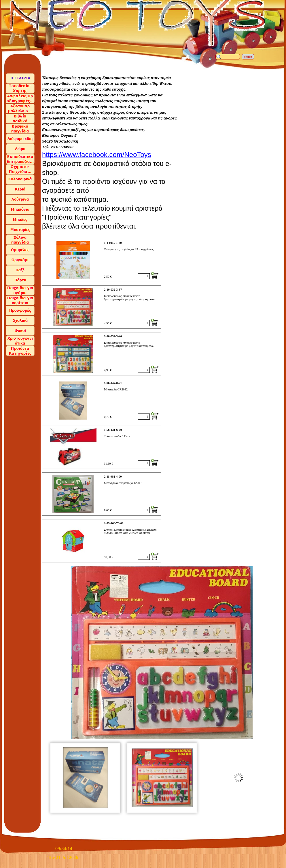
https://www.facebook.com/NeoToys (97, 155)
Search (248, 57)
